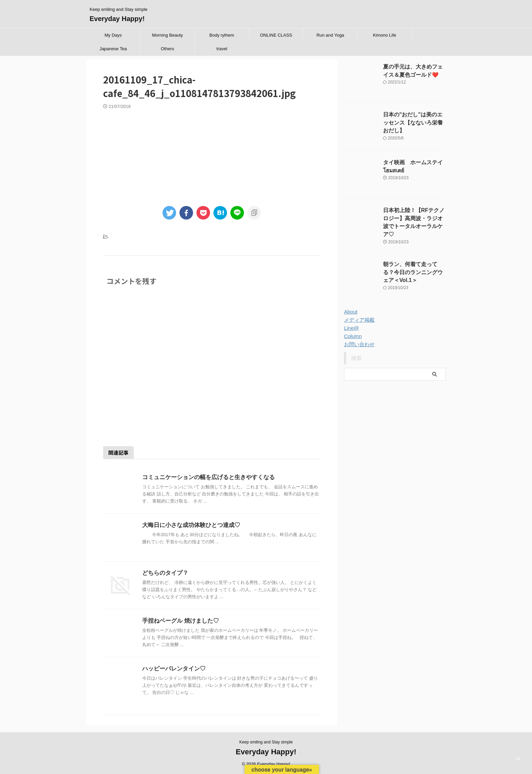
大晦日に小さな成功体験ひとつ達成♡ (188, 525)
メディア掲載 (358, 314)
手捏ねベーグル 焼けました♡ (178, 621)
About (350, 306)
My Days (113, 35)
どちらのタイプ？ (164, 573)
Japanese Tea (113, 49)
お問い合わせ (358, 338)
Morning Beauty (167, 35)
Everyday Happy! (117, 19)
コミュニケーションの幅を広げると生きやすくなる (205, 477)
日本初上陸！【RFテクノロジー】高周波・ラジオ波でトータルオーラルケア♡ (414, 218)
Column (352, 330)
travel (222, 49)
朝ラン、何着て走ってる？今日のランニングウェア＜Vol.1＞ (414, 266)
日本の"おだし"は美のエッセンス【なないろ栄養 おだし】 (414, 122)
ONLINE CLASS (276, 35)
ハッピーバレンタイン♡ (172, 669)
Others (167, 49)
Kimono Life (385, 35)
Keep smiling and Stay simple (266, 742)
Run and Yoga (330, 35)
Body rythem (222, 35)
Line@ (351, 322)
